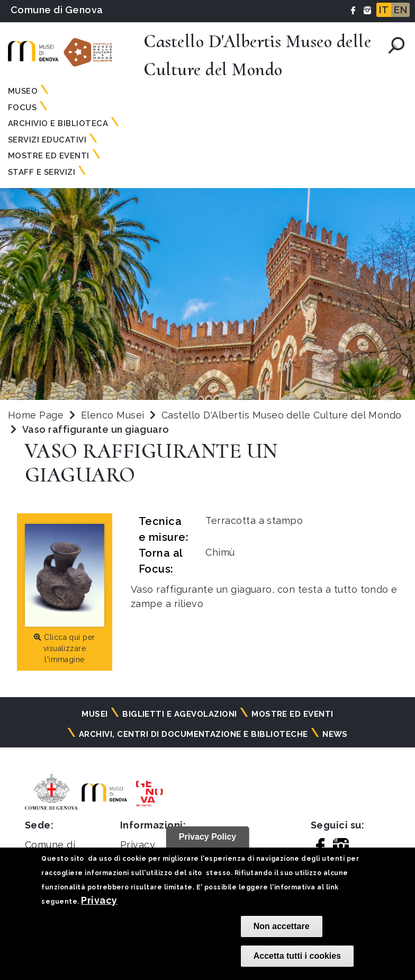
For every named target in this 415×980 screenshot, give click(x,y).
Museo (23, 91)
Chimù (220, 552)
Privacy (99, 900)
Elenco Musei (113, 415)
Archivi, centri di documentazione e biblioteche (193, 734)
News (335, 734)
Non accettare (282, 926)
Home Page (36, 415)
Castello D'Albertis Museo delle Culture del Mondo (282, 415)
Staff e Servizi (42, 172)
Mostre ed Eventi (49, 156)
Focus (22, 108)
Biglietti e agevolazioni (180, 714)
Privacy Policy (208, 837)
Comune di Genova (57, 10)
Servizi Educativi (47, 140)
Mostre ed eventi (292, 714)
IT (384, 10)
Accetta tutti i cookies (297, 956)
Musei (94, 714)
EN (400, 10)
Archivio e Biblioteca (58, 123)
